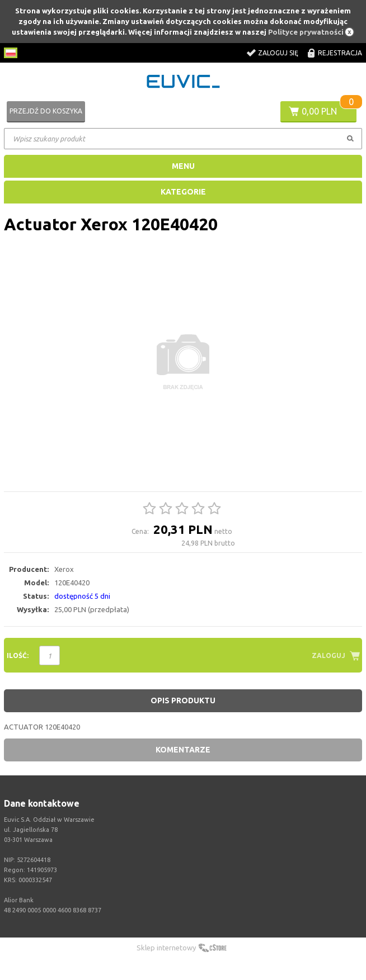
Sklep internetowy (166, 948)
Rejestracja (340, 53)
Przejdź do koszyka (46, 111)
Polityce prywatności (306, 32)
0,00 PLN (319, 111)
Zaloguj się (278, 53)
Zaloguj (329, 655)
